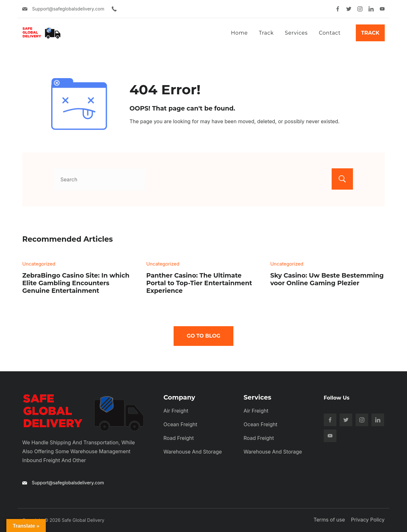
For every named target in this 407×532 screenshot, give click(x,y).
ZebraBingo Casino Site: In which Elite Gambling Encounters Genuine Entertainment (76, 283)
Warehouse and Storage (193, 452)
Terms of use (330, 520)
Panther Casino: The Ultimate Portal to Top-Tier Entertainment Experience (199, 283)
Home (239, 33)
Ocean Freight (180, 424)
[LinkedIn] (371, 9)
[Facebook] (338, 9)
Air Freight (176, 411)
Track (266, 33)
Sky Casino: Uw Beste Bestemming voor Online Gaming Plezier (327, 279)
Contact (330, 33)
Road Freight (179, 438)
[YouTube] (382, 9)
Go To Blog (203, 336)
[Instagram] (360, 9)
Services (296, 33)
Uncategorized (39, 264)
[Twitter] (349, 9)
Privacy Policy (368, 520)
